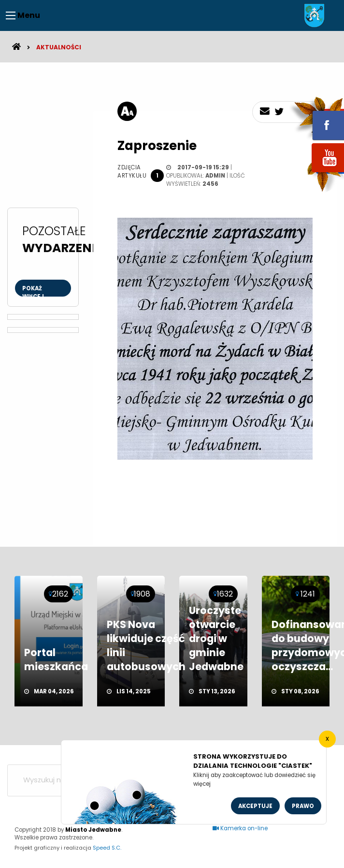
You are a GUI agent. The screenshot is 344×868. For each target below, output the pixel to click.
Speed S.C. (107, 848)
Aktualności (59, 47)
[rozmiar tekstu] (127, 111)
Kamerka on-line (240, 828)
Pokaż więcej (33, 291)
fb (316, 119)
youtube (316, 173)
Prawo (303, 806)
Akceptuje (255, 806)
